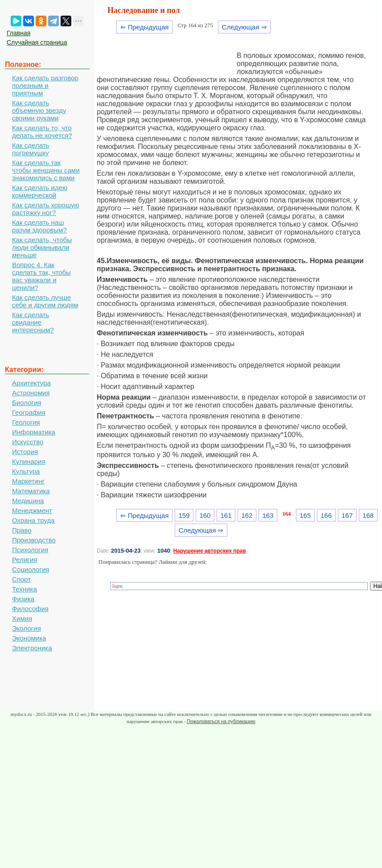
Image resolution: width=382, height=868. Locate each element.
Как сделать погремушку (31, 149)
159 (184, 515)
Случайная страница (37, 42)
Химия (22, 618)
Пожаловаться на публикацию (221, 721)
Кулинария (29, 461)
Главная (18, 33)
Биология (27, 403)
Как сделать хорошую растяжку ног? (46, 209)
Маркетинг (28, 481)
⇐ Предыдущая (145, 27)
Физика (23, 599)
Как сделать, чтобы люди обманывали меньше (42, 247)
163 (268, 515)
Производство (34, 540)
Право (22, 530)
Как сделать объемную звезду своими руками (39, 110)
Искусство (28, 442)
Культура (26, 471)
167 (347, 515)
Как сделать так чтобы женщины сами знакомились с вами (46, 170)
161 (226, 515)
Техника (25, 589)
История (25, 452)
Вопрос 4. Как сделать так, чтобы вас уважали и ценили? (41, 276)
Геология (26, 422)
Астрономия (31, 393)
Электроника (32, 648)
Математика (31, 491)
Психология (30, 550)
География (29, 412)
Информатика (34, 432)
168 (368, 515)
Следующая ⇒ (244, 27)
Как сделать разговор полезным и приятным (45, 85)
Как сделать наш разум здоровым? (39, 226)
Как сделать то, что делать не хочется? (42, 132)
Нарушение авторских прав (209, 551)
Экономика (29, 638)
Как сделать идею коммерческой (40, 191)
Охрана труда (33, 520)
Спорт (21, 579)
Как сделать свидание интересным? (33, 322)
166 (326, 515)
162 (247, 515)
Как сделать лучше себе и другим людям (45, 301)
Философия (30, 609)
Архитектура (31, 383)
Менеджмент (32, 510)
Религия (25, 560)
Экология (27, 628)
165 (305, 515)
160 (205, 515)
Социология (31, 569)
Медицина (28, 501)
